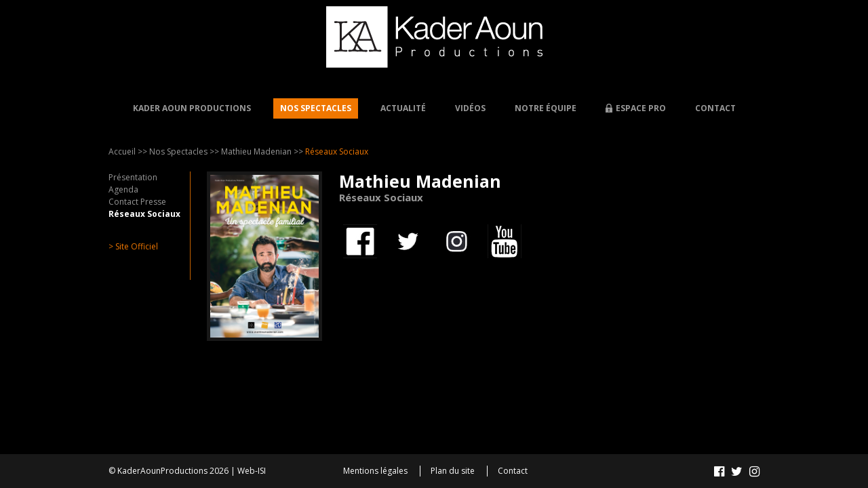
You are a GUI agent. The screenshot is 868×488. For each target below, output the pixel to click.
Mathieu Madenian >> (262, 151)
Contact (715, 108)
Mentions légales (375, 471)
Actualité (403, 108)
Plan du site (453, 471)
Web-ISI (252, 471)
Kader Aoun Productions (192, 108)
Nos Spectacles (316, 108)
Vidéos (470, 108)
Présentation (133, 177)
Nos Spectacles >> (184, 151)
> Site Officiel (133, 246)
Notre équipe (546, 108)
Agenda (123, 189)
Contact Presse (137, 202)
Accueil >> (128, 151)
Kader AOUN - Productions (434, 37)
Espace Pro (641, 108)
